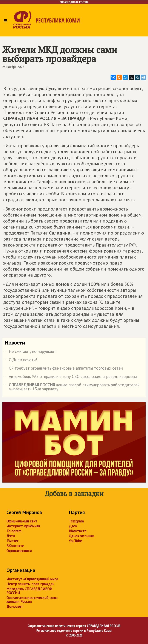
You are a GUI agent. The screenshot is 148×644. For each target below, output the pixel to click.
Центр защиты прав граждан (30, 584)
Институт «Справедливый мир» (32, 579)
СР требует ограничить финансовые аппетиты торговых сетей (64, 369)
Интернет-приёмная (23, 526)
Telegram (14, 531)
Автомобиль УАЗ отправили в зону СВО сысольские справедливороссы (71, 377)
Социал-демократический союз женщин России (32, 600)
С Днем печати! (21, 361)
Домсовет (15, 606)
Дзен (11, 536)
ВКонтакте (15, 546)
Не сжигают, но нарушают (30, 352)
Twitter (12, 541)
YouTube (75, 541)
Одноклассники (19, 551)
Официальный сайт (22, 521)
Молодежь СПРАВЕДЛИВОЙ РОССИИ (29, 591)
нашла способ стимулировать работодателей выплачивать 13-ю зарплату (72, 387)
